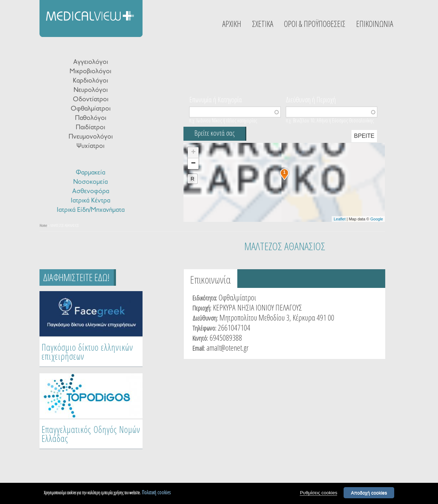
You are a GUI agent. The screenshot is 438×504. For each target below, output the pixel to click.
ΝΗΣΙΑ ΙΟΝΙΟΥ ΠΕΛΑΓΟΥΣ (270, 307)
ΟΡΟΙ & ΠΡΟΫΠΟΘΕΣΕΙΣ (315, 24)
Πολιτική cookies (156, 493)
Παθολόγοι (91, 118)
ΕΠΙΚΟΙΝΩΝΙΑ (375, 24)
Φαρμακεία (90, 173)
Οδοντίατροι (91, 100)
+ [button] (193, 153)
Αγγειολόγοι (91, 62)
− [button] (193, 164)
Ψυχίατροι (90, 146)
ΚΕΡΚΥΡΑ (224, 307)
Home (43, 225)
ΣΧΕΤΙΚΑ (263, 24)
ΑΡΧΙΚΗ (232, 24)
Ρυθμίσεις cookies (318, 493)
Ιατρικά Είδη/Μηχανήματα (91, 210)
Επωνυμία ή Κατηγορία (216, 99)
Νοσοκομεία (90, 182)
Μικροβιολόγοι (90, 72)
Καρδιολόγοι (90, 81)
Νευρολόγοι (91, 90)
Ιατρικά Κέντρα (90, 201)
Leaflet (339, 219)
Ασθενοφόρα (91, 192)
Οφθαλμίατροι (91, 109)
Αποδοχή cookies (369, 493)
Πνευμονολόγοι (91, 137)
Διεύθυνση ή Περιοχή (311, 99)
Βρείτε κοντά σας (214, 133)
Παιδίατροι (90, 128)
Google (377, 219)
